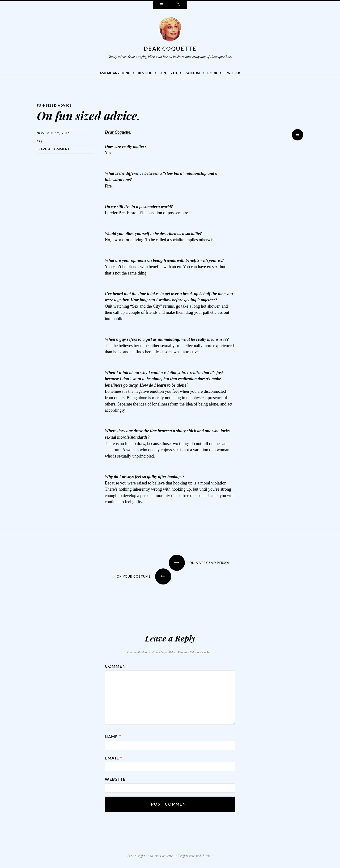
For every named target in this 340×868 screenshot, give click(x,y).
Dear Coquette (170, 48)
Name (113, 736)
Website (115, 779)
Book (212, 73)
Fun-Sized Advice (55, 105)
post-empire (178, 213)
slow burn (174, 173)
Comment (117, 666)
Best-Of (145, 73)
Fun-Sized (168, 73)
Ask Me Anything (115, 73)
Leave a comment (53, 149)
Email (114, 758)
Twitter (233, 73)
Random (192, 73)
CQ (40, 141)
